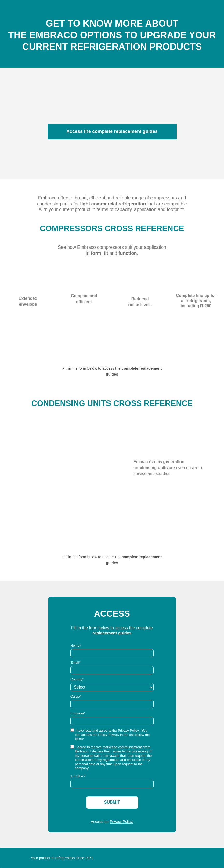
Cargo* (76, 696)
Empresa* (78, 713)
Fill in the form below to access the (92, 368)
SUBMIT (112, 802)
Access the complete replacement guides (112, 131)
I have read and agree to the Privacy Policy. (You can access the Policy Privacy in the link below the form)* (110, 735)
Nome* (76, 645)
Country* (77, 679)
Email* (75, 663)
